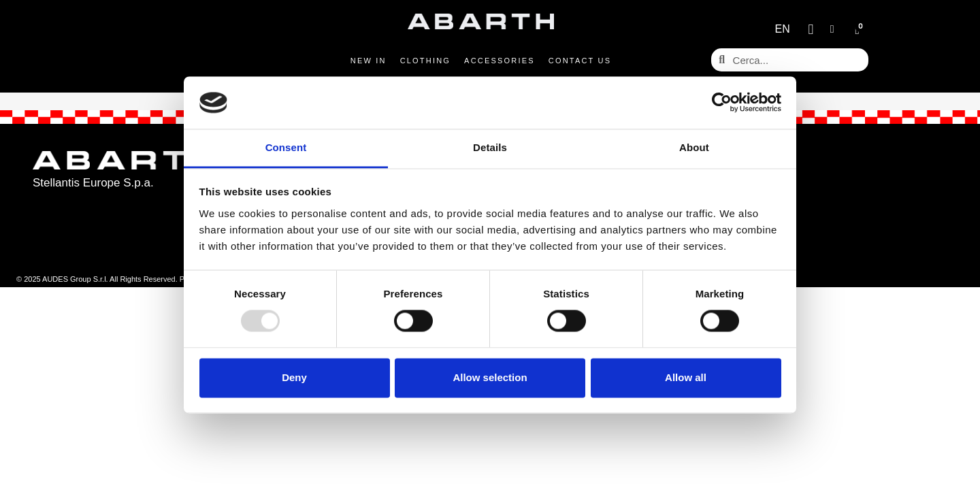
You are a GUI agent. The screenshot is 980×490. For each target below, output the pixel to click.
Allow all (686, 377)
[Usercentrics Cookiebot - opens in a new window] (722, 103)
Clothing (425, 61)
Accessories (500, 61)
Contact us (580, 61)
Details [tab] (490, 147)
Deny (294, 377)
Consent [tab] (286, 147)
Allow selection (490, 377)
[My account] (832, 29)
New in (369, 61)
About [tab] (694, 147)
